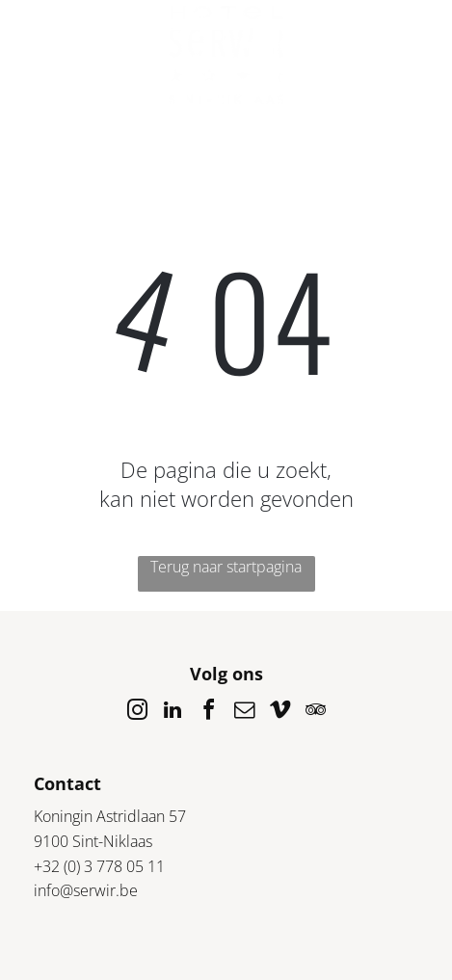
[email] (244, 713)
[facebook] (208, 713)
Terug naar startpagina (226, 567)
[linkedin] (173, 713)
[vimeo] (279, 713)
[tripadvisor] (315, 713)
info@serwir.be (86, 890)
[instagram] (137, 713)
